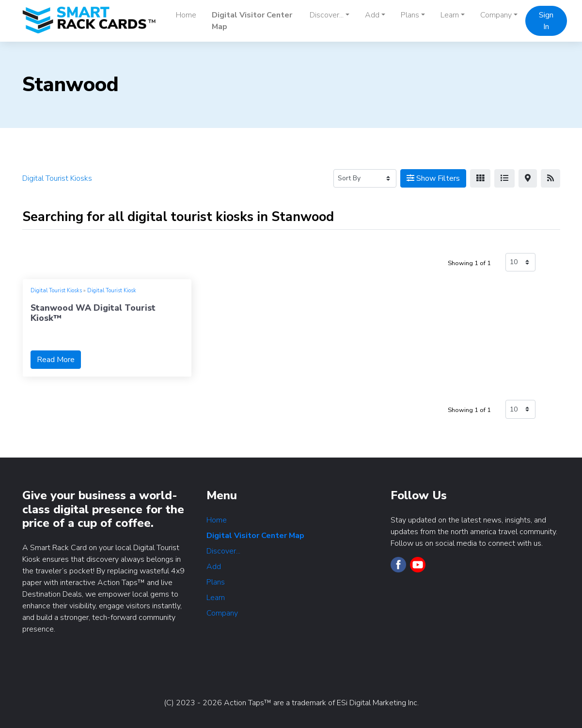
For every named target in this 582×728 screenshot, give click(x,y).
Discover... (223, 551)
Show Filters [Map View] (433, 178)
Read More (56, 360)
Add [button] (372, 15)
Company (222, 613)
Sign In (546, 21)
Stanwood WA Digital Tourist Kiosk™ (93, 313)
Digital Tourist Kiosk (112, 291)
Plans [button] (410, 15)
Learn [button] (450, 15)
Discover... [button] (327, 15)
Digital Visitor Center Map (252, 21)
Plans (216, 582)
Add (214, 567)
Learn (216, 598)
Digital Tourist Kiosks (56, 291)
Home (186, 15)
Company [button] (496, 15)
